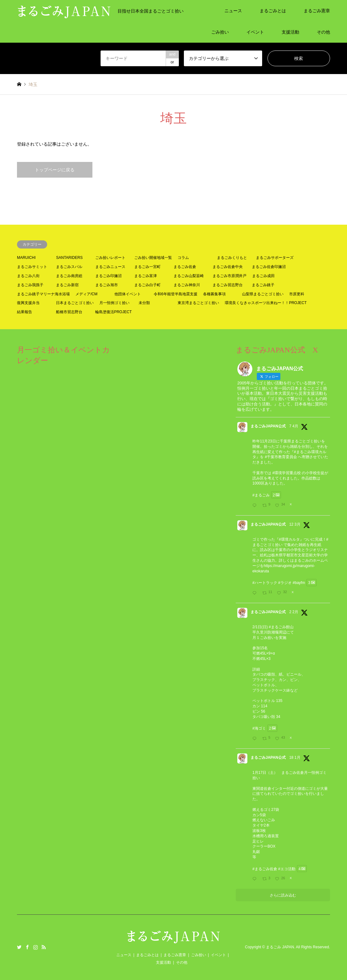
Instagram (36, 947)
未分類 (144, 303)
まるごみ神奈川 (187, 285)
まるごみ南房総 (69, 276)
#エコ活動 (287, 869)
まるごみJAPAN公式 (268, 426)
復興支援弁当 (28, 303)
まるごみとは (273, 11)
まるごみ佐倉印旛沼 (269, 267)
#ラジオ (285, 583)
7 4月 (294, 426)
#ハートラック (265, 583)
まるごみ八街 (28, 276)
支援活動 (290, 32)
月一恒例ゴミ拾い (114, 303)
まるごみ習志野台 (228, 285)
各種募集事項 (214, 294)
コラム (183, 258)
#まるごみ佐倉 (265, 869)
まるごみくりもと (232, 258)
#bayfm (299, 583)
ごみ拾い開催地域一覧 (153, 258)
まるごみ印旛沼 (108, 276)
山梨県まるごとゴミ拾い (263, 294)
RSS (44, 947)
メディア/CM (86, 294)
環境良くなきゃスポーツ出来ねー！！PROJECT (266, 303)
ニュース (233, 11)
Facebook (27, 947)
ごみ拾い (220, 32)
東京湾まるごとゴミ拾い (198, 303)
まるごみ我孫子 (30, 285)
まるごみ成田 (263, 276)
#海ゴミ (259, 728)
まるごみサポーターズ (275, 258)
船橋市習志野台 (69, 312)
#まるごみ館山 (281, 627)
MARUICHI (26, 258)
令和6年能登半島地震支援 (176, 294)
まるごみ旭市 (107, 285)
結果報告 (25, 312)
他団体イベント (128, 294)
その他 (323, 32)
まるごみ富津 (146, 276)
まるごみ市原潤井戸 (229, 276)
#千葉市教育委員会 (281, 457)
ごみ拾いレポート (110, 258)
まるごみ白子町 (147, 285)
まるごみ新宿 (67, 285)
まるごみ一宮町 (147, 267)
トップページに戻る (55, 170)
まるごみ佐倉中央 (228, 267)
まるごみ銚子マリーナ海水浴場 (43, 294)
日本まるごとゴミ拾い (75, 303)
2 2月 (294, 612)
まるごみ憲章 (317, 11)
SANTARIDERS (69, 258)
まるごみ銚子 (263, 285)
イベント (255, 32)
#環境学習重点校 (286, 473)
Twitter (19, 947)
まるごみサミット (32, 267)
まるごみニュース (110, 267)
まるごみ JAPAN (280, 947)
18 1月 (295, 758)
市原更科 (297, 294)
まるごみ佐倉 (185, 267)
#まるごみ (261, 495)
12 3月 (295, 524)
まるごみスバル (69, 267)
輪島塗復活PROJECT (113, 312)
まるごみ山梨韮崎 (189, 276)
